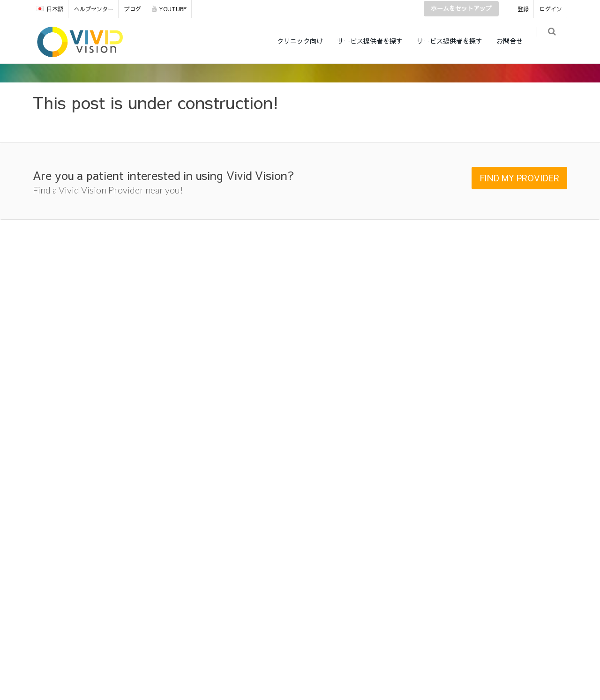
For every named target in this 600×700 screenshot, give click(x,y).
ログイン (551, 9)
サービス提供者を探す (376, 41)
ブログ (133, 9)
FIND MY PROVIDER (519, 178)
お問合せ (516, 41)
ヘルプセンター (94, 9)
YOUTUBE (169, 9)
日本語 (50, 9)
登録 (523, 9)
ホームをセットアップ (461, 8)
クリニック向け (306, 41)
